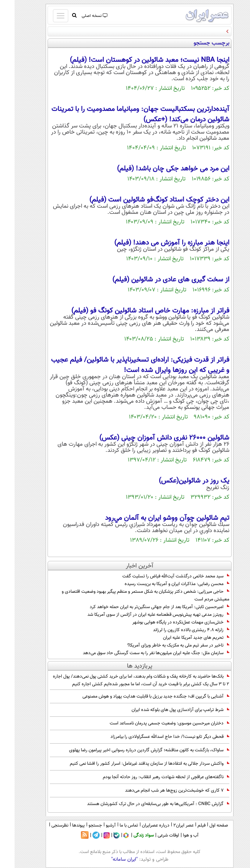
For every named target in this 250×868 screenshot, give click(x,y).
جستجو (81, 825)
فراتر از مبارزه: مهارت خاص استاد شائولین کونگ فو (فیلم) (136, 311)
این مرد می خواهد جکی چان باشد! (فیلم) (159, 169)
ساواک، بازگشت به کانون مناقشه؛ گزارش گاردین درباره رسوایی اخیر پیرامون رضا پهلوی (135, 750)
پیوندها (64, 825)
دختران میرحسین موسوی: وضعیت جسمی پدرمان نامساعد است (155, 723)
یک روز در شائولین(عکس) (179, 481)
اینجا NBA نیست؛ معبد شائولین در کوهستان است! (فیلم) (135, 60)
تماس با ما (114, 825)
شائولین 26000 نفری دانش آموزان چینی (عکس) (150, 438)
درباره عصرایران (141, 825)
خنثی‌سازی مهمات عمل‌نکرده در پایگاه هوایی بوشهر (166, 622)
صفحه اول (204, 825)
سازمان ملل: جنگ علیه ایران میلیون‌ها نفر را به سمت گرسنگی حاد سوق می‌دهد (141, 653)
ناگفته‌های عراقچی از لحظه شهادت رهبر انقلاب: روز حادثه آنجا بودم (151, 777)
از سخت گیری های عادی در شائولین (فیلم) (156, 280)
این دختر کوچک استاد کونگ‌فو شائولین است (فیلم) (145, 200)
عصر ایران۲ (169, 825)
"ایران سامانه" (110, 860)
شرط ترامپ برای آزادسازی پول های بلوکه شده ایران (166, 710)
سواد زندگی (129, 835)
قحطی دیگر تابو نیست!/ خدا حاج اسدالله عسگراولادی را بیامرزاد (155, 737)
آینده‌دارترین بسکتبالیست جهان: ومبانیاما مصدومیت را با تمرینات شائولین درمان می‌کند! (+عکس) (126, 114)
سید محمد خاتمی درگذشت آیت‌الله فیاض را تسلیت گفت (161, 576)
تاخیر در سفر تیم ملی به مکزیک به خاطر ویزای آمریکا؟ (164, 645)
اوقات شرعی (154, 835)
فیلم (187, 825)
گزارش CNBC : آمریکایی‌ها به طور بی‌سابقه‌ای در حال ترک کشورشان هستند (144, 804)
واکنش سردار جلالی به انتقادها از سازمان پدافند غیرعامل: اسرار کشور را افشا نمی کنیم (135, 764)
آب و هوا (176, 835)
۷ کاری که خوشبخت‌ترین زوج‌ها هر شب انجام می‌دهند (163, 790)
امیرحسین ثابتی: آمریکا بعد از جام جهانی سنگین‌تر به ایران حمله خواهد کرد (145, 607)
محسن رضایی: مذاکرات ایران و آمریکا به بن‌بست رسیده (162, 584)
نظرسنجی (45, 825)
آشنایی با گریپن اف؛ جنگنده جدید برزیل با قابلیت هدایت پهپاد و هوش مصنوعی (141, 696)
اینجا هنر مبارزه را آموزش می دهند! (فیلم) (157, 243)
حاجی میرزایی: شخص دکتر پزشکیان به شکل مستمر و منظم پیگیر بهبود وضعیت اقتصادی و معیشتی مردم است (131, 595)
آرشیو (96, 825)
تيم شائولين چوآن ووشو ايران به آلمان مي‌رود (153, 518)
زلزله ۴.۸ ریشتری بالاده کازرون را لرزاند (177, 630)
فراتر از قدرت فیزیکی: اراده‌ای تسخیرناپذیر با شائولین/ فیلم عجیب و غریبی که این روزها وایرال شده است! (126, 365)
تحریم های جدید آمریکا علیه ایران (182, 638)
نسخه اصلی (80, 16)
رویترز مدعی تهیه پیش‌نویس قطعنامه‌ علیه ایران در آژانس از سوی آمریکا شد (144, 615)
